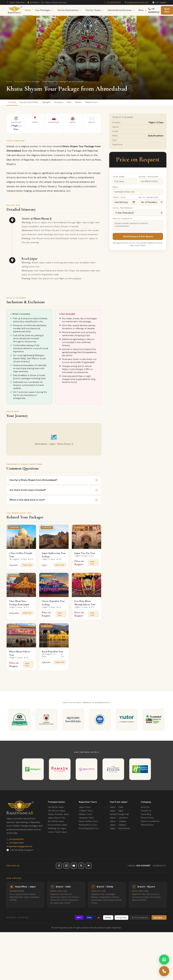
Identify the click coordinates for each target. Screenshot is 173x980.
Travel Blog (146, 816)
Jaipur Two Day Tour (85, 554)
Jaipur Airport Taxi (56, 819)
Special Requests (122, 220)
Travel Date (119, 199)
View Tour (27, 566)
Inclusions (72, 103)
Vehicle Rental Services (121, 10)
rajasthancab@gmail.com (19, 848)
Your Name (119, 178)
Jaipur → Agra (116, 812)
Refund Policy (147, 826)
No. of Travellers (149, 199)
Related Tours (115, 103)
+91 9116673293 (15, 844)
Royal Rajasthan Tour (53, 653)
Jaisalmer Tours (86, 819)
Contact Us (146, 812)
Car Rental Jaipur (56, 808)
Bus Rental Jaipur (56, 823)
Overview (14, 103)
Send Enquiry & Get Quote (138, 238)
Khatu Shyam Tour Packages (27, 81)
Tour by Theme (94, 10)
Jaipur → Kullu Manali (120, 830)
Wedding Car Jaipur (57, 830)
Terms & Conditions (150, 823)
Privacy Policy (147, 819)
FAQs (85, 103)
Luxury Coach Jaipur (57, 833)
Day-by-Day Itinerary (35, 103)
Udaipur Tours (85, 816)
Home (28, 10)
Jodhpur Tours (86, 812)
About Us (145, 808)
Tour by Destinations (69, 10)
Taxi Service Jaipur (57, 812)
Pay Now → (159, 919)
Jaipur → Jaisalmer (119, 819)
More (142, 10)
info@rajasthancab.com (137, 2)
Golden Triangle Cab (119, 816)
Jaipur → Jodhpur (118, 823)
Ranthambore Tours (88, 826)
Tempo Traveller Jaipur (59, 816)
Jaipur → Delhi (117, 808)
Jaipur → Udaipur (118, 826)
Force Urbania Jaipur (58, 826)
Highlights (56, 103)
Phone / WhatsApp (149, 178)
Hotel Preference (123, 209)
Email (116, 188)
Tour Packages (44, 10)
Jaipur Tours (85, 808)
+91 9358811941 (114, 2)
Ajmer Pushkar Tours (88, 823)
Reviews (98, 103)
